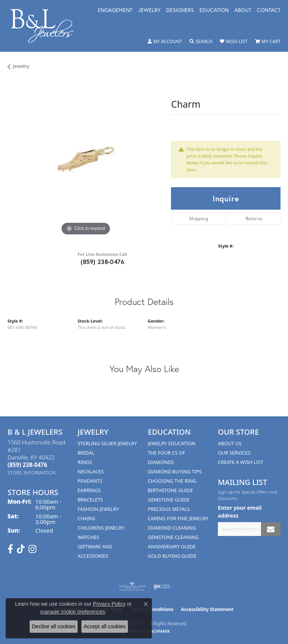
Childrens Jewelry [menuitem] (101, 528)
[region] (85, 159)
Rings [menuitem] (85, 462)
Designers (180, 11)
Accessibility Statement (207, 609)
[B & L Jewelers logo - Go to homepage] (46, 26)
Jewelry (149, 11)
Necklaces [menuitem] (91, 471)
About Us (230, 443)
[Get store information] (32, 473)
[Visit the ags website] (132, 587)
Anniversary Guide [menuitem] (172, 546)
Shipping (199, 218)
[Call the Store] (27, 465)
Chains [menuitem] (86, 518)
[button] (165, 42)
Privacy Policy (109, 604)
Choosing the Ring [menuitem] (172, 481)
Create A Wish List (241, 462)
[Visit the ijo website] (162, 587)
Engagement (115, 11)
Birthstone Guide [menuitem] (170, 490)
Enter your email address (240, 512)
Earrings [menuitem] (89, 490)
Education (214, 11)
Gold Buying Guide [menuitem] (172, 556)
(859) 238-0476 (102, 262)
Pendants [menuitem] (90, 481)
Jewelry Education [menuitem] (172, 443)
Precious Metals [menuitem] (169, 509)
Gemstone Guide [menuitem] (169, 500)
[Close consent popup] (146, 604)
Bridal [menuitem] (86, 453)
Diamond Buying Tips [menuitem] (175, 471)
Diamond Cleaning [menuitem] (172, 528)
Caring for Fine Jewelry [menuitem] (178, 518)
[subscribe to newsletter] (271, 529)
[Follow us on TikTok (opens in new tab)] (21, 549)
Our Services (234, 453)
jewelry (21, 66)
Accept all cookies (105, 626)
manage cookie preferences (73, 612)
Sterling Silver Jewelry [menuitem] (107, 443)
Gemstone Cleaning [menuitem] (173, 537)
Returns (254, 218)
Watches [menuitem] (88, 537)
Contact (269, 11)
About (243, 11)
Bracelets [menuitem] (90, 500)
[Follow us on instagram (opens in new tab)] (32, 549)
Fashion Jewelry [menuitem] (98, 509)
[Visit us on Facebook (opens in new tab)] (10, 549)
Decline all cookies (54, 626)
